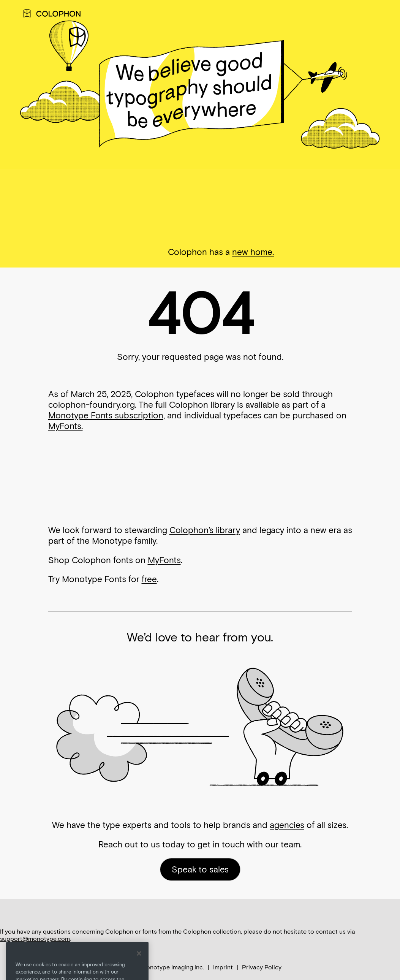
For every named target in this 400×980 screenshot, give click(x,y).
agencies (287, 825)
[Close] (139, 963)
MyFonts (164, 560)
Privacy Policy (262, 967)
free (149, 579)
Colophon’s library (205, 530)
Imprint (223, 967)
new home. (253, 252)
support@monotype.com (35, 939)
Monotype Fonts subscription (106, 415)
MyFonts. (66, 426)
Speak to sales (200, 869)
